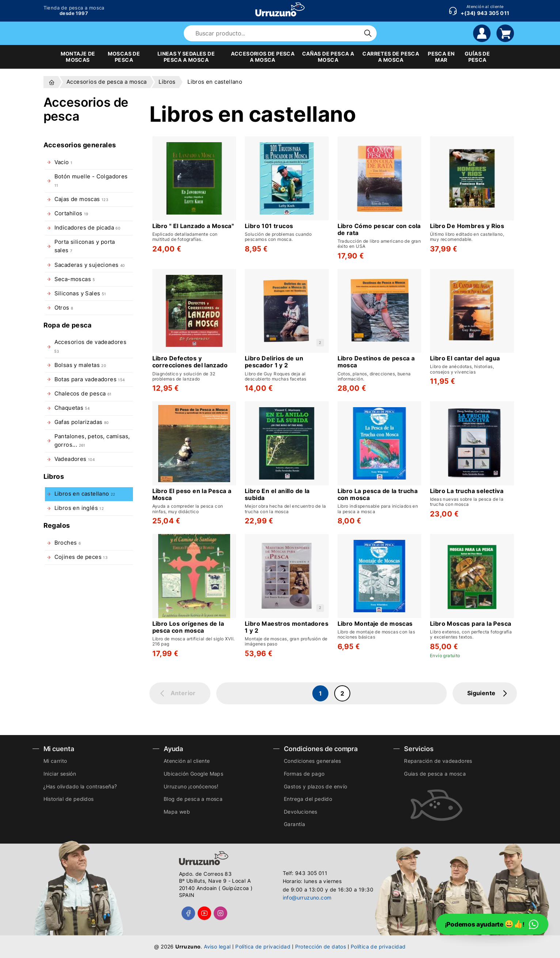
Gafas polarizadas (82, 422)
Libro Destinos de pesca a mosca (376, 362)
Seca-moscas (75, 279)
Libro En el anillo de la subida (277, 495)
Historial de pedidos (69, 799)
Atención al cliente (187, 761)
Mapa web (177, 812)
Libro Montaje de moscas (375, 624)
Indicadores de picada (87, 228)
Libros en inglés (79, 508)
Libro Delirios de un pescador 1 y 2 (274, 362)
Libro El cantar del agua (465, 358)
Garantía (294, 824)
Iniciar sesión (60, 774)
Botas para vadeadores (90, 379)
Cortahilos (71, 213)
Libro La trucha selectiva (467, 491)
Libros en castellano (85, 494)
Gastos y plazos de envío (316, 786)
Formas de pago (304, 774)
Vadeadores (75, 459)
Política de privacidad (263, 946)
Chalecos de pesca (83, 394)
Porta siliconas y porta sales (85, 246)
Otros (64, 308)
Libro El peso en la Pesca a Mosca (192, 495)
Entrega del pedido (308, 799)
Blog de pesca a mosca (193, 799)
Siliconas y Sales (80, 294)
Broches (68, 543)
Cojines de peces (81, 557)
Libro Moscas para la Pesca (471, 624)
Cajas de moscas (81, 199)
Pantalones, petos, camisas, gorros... (92, 441)
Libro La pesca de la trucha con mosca (378, 495)
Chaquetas (72, 408)
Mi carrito (55, 761)
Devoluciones (301, 812)
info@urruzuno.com (307, 898)
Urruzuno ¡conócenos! (191, 786)
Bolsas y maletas (80, 365)
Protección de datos (321, 946)
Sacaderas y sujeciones (90, 265)
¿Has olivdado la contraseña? (80, 786)
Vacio (64, 162)
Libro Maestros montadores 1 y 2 (287, 627)
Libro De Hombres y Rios (467, 226)
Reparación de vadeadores (438, 761)
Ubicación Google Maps (193, 774)
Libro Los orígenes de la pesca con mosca (188, 627)
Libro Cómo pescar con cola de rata (379, 230)
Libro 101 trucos (269, 226)
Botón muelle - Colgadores (91, 180)
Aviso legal (217, 946)
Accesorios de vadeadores (91, 346)
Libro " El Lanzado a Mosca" (193, 226)
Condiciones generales (312, 761)
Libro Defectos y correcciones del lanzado (190, 362)
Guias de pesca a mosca (435, 774)
